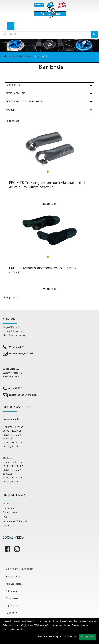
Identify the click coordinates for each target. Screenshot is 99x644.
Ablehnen (71, 637)
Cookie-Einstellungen (48, 637)
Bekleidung (12, 591)
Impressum (9, 526)
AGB (5, 517)
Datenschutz (10, 513)
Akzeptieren (88, 637)
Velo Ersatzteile (21, 57)
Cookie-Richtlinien (14, 630)
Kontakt (7, 504)
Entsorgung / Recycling (16, 521)
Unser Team (9, 508)
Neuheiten (11, 613)
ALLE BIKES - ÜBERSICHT (19, 570)
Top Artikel (12, 606)
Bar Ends (41, 57)
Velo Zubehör (13, 577)
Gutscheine (12, 599)
